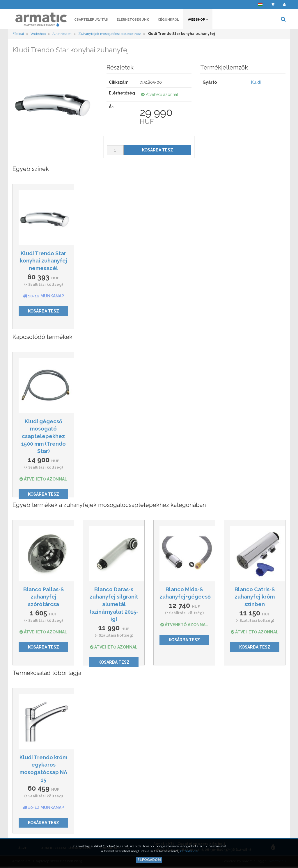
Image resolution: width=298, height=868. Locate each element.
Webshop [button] (198, 20)
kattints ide (189, 851)
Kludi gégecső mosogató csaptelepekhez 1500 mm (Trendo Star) (44, 436)
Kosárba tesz (158, 150)
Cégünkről (168, 20)
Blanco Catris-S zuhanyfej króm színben (255, 597)
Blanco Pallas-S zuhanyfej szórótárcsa (44, 597)
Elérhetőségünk (133, 20)
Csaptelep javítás (91, 20)
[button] (260, 5)
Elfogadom (149, 860)
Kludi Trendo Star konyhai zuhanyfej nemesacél (44, 261)
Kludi (256, 82)
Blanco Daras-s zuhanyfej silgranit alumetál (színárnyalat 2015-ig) (114, 604)
